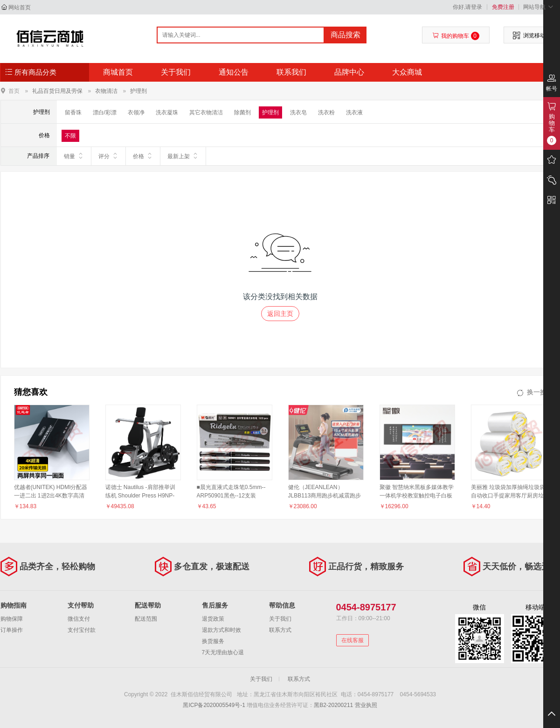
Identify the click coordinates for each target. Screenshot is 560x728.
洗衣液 (354, 112)
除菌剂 (242, 112)
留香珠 (73, 112)
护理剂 (138, 91)
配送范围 (146, 619)
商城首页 (118, 72)
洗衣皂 (298, 112)
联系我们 (291, 72)
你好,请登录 (467, 7)
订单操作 (12, 630)
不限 (70, 136)
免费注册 (503, 7)
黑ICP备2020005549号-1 (214, 705)
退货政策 (213, 619)
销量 (74, 156)
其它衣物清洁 (206, 112)
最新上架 (183, 156)
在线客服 (353, 640)
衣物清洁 (106, 91)
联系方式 (280, 630)
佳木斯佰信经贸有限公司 (50, 38)
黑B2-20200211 (333, 705)
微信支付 (79, 619)
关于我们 (176, 72)
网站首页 (20, 7)
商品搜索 (346, 35)
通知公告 (234, 72)
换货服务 (213, 641)
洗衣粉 (326, 112)
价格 (143, 156)
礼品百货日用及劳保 (57, 91)
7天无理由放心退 (223, 652)
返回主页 (280, 314)
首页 (14, 91)
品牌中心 (349, 72)
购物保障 (12, 619)
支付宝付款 (82, 630)
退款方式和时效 (221, 630)
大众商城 (407, 72)
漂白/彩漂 (105, 112)
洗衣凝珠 (167, 112)
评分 (108, 156)
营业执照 (366, 705)
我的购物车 (456, 36)
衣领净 (136, 112)
